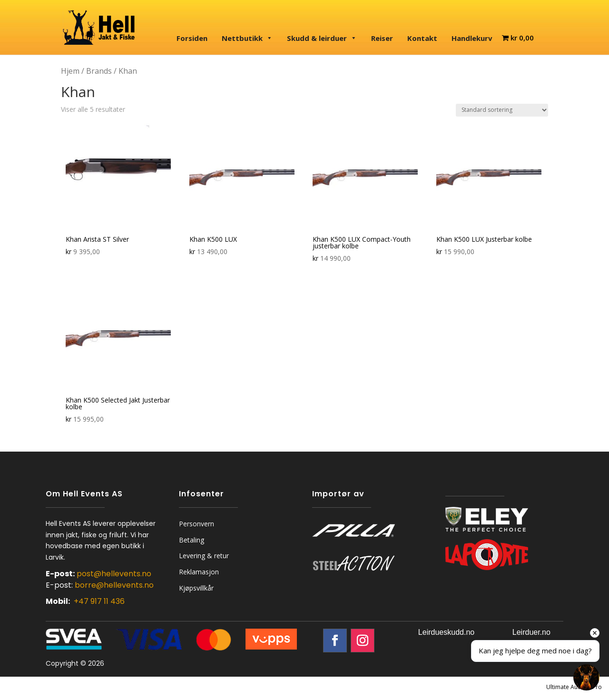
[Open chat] (586, 677)
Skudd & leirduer (322, 38)
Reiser (382, 38)
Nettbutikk (247, 38)
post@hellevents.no (114, 574)
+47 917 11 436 (99, 601)
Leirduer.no (531, 632)
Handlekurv (472, 38)
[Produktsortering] (502, 110)
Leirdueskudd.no (446, 632)
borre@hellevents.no (114, 585)
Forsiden (192, 38)
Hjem (70, 71)
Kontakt (422, 38)
